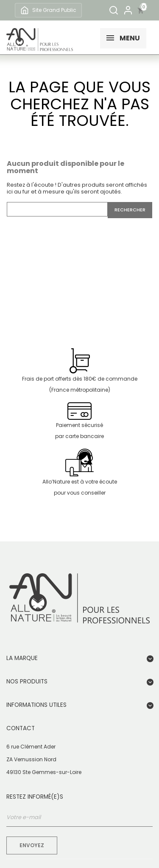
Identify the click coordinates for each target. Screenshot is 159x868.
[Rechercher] (114, 10)
